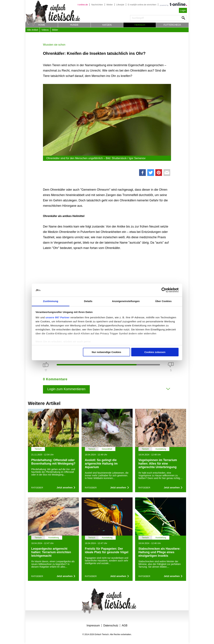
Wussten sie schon (54, 45)
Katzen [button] (107, 25)
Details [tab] (88, 301)
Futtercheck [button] (172, 25)
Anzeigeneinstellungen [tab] (126, 301)
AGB (125, 625)
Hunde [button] (74, 25)
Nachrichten (97, 5)
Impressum (93, 625)
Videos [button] (45, 30)
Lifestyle (120, 5)
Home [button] (42, 25)
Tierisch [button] (140, 25)
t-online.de (83, 5)
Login (183, 10)
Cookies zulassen (155, 352)
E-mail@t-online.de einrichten (142, 5)
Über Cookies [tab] (164, 301)
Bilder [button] (55, 30)
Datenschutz (111, 625)
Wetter (110, 5)
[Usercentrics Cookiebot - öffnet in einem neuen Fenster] (164, 290)
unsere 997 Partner (58, 317)
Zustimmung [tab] (51, 301)
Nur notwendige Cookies (106, 352)
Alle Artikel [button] (33, 30)
